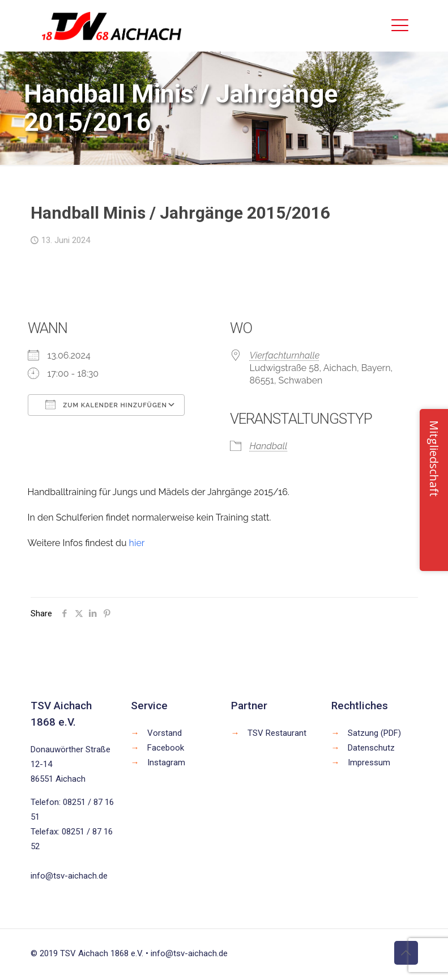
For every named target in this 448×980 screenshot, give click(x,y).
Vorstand (165, 733)
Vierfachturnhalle (285, 355)
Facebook (166, 748)
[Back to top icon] (406, 953)
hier (137, 543)
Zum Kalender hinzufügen (106, 404)
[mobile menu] (400, 25)
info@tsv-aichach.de (69, 876)
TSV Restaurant (277, 733)
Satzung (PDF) (374, 733)
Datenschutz (371, 748)
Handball (269, 446)
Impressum (369, 762)
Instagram (166, 762)
